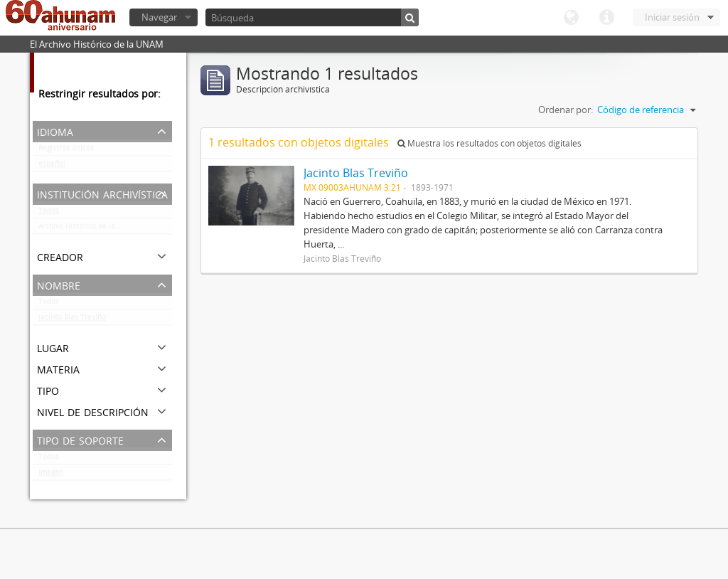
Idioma (571, 18)
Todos (49, 213)
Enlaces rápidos (606, 18)
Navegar (159, 17)
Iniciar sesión (672, 17)
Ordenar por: (566, 110)
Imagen (51, 475)
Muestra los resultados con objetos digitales (489, 143)
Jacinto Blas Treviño (72, 320)
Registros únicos (66, 151)
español (52, 166)
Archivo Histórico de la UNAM (89, 229)
